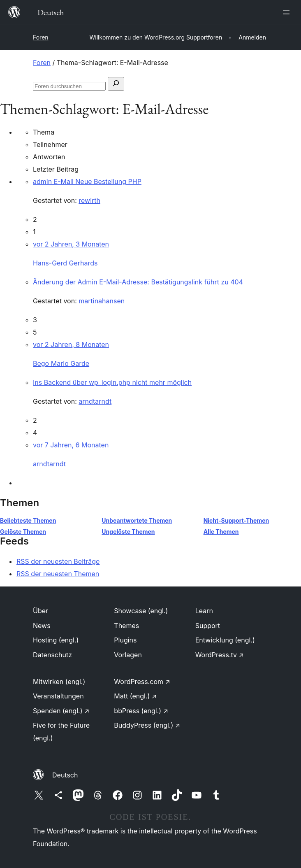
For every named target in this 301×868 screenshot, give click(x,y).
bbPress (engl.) (141, 711)
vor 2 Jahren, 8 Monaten (71, 344)
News (42, 626)
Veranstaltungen (58, 696)
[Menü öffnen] (288, 12)
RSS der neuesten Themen (58, 574)
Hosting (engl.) (56, 640)
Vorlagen (128, 655)
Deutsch (65, 775)
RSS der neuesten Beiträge (58, 561)
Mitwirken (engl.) (59, 682)
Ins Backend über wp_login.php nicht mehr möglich (112, 382)
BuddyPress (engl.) (147, 725)
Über (41, 611)
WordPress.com (142, 682)
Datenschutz (52, 655)
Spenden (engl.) (61, 711)
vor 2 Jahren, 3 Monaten (71, 244)
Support (208, 626)
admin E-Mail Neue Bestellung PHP (87, 182)
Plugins (125, 640)
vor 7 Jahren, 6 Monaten (71, 445)
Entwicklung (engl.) (225, 640)
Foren (41, 37)
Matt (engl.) (135, 696)
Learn (204, 611)
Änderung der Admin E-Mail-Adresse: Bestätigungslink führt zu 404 (138, 282)
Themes (126, 626)
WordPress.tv (220, 655)
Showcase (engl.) (141, 611)
